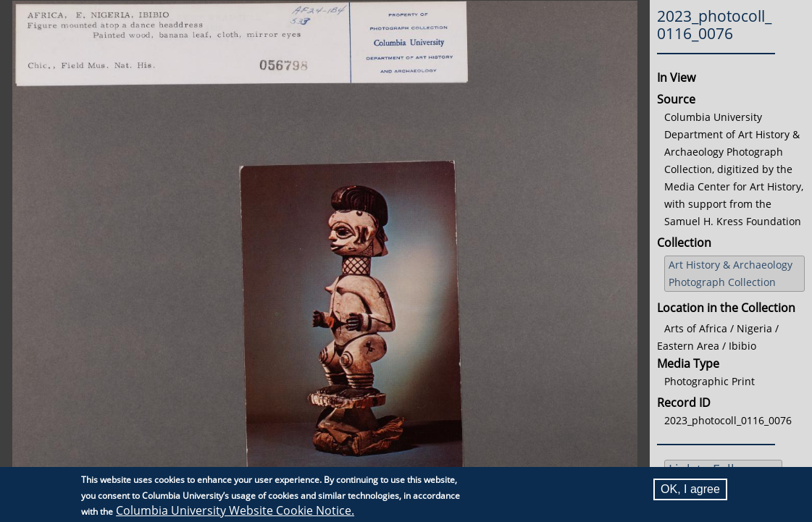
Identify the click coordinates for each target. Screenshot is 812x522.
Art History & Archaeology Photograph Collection (731, 273)
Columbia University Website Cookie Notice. (235, 510)
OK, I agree (690, 489)
